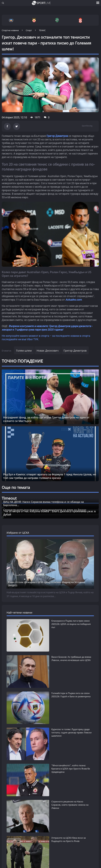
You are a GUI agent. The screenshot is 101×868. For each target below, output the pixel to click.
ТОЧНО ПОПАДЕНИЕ (22, 361)
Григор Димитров (57, 136)
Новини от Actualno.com (23, 785)
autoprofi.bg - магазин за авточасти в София (27, 855)
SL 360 (7, 767)
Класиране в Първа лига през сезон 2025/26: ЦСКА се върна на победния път (71, 577)
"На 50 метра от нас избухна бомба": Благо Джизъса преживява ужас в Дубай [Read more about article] (49, 513)
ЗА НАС (6, 824)
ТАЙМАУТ (8, 756)
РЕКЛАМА (7, 827)
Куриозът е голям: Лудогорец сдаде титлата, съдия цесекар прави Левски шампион (72, 613)
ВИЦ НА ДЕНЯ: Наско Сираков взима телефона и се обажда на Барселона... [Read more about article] (43, 503)
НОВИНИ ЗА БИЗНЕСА (17, 804)
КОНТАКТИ (48, 827)
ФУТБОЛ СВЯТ (12, 734)
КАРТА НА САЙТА (27, 827)
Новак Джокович (48, 351)
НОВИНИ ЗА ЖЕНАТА (17, 794)
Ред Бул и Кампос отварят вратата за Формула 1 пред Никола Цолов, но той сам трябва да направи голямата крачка (50, 476)
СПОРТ (7, 745)
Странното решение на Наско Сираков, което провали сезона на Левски (70, 641)
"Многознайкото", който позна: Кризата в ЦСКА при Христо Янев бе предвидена (71, 627)
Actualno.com (74, 300)
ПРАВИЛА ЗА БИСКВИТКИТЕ (63, 824)
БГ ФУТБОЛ (10, 722)
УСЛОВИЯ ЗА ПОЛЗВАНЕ (29, 824)
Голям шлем (24, 351)
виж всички (13, 675)
